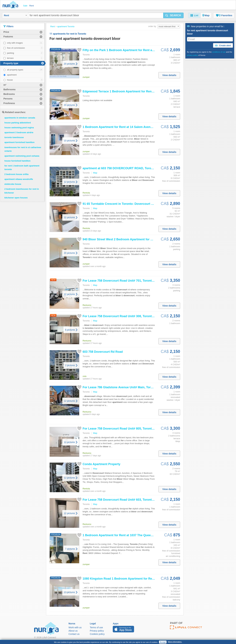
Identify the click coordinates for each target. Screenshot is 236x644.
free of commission (16, 48)
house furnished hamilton (17, 161)
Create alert (223, 46)
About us (73, 631)
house (10, 80)
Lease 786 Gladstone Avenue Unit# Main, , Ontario (126, 387)
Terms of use (96, 627)
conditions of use (219, 52)
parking (11, 53)
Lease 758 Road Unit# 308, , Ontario (124, 316)
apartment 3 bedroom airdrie (19, 132)
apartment (12, 75)
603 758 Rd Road (103, 352)
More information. (175, 642)
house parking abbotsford (18, 123)
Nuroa (11, 5)
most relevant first (169, 26)
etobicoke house (13, 184)
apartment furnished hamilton (19, 142)
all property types (15, 70)
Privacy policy (97, 631)
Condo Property (101, 464)
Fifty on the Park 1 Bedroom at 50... (121, 50)
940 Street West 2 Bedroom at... (123, 239)
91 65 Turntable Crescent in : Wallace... (123, 204)
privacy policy (192, 55)
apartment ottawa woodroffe (19, 179)
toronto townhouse (14, 137)
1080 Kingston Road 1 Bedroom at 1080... (125, 579)
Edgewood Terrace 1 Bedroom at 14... (123, 91)
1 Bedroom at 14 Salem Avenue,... (120, 127)
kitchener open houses (16, 198)
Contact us (74, 634)
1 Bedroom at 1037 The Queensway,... (123, 535)
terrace (10, 58)
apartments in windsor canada (20, 118)
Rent (15, 15)
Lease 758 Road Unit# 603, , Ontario (124, 500)
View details (169, 75)
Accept (163, 642)
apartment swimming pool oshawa (22, 156)
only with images (15, 43)
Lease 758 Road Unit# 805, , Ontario (124, 429)
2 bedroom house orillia (16, 174)
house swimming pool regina (19, 128)
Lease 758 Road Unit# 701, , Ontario (124, 281)
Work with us (75, 627)
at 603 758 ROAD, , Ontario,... (127, 168)
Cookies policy (97, 634)
